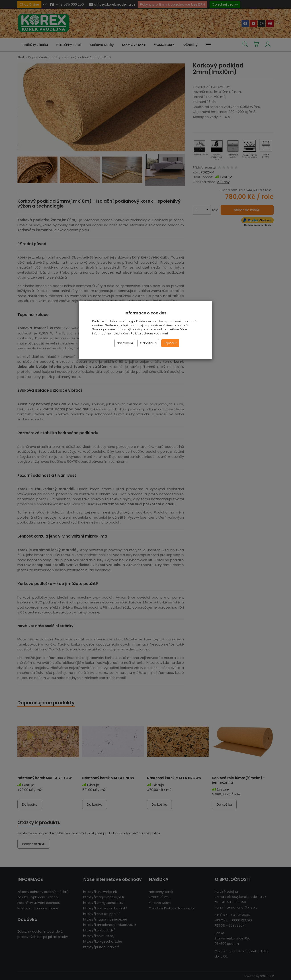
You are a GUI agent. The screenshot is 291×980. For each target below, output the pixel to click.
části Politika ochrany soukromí (145, 333)
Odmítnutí (148, 343)
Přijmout (170, 343)
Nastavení (125, 343)
